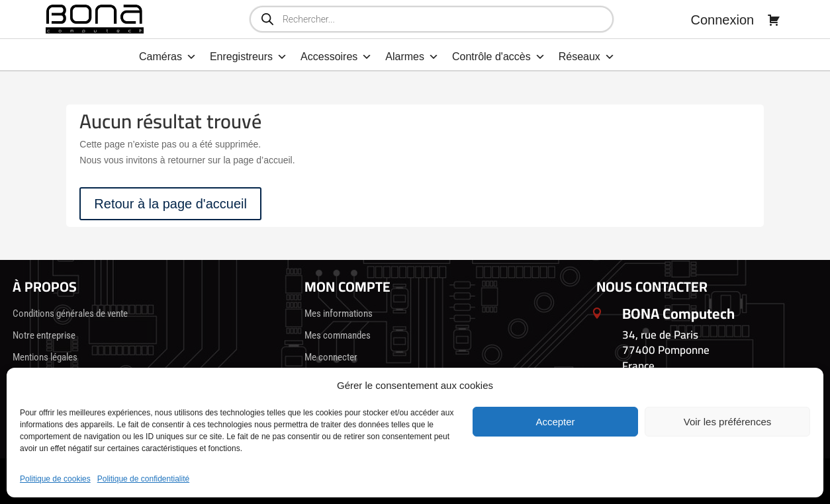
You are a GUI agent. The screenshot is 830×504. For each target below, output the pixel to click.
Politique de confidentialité (143, 479)
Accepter (555, 422)
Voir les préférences (728, 422)
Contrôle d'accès (499, 57)
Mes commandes (338, 335)
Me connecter (331, 357)
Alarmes (412, 57)
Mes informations (339, 314)
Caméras (168, 57)
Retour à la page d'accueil (170, 204)
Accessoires (336, 57)
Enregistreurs (249, 57)
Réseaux (587, 57)
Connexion (723, 20)
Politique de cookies (55, 479)
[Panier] (774, 20)
